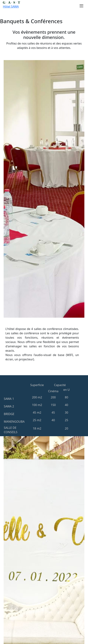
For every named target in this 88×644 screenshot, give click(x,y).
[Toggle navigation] (80, 6)
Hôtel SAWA (11, 7)
